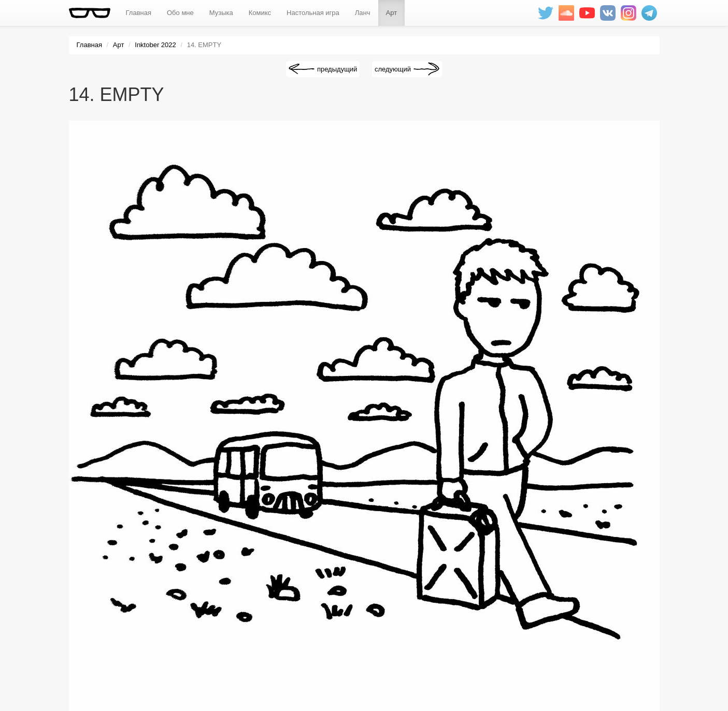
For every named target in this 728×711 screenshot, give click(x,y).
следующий (393, 69)
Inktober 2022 (155, 45)
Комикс (260, 13)
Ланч (363, 13)
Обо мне (180, 13)
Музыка (221, 13)
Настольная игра (313, 13)
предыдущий (337, 69)
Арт (392, 13)
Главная (139, 13)
